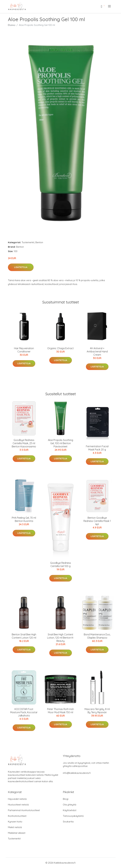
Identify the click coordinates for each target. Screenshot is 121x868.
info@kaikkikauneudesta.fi (77, 773)
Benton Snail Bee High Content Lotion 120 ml (24, 636)
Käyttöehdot (70, 810)
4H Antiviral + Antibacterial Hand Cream (97, 351)
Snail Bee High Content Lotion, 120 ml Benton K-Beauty (61, 638)
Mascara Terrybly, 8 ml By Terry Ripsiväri (97, 711)
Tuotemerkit (28, 242)
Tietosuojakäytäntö (73, 816)
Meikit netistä (15, 827)
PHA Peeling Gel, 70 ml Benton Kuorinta (24, 519)
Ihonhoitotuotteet (17, 816)
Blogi (66, 799)
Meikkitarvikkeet (17, 833)
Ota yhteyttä (70, 805)
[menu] (110, 6)
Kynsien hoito (15, 822)
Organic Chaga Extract (60, 348)
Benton (39, 242)
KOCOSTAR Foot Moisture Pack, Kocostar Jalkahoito (24, 712)
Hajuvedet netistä (17, 799)
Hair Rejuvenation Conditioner (24, 350)
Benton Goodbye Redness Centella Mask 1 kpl (97, 521)
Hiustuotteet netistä (18, 805)
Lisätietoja (21, 267)
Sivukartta (68, 822)
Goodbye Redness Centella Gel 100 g (61, 564)
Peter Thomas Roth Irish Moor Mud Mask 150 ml (60, 711)
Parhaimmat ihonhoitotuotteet (24, 810)
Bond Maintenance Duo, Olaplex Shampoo (97, 636)
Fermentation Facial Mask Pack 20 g (97, 448)
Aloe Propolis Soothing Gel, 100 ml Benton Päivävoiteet (60, 443)
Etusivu (12, 25)
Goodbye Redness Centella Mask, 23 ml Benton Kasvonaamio (24, 443)
